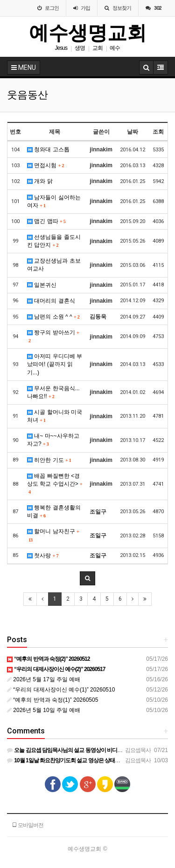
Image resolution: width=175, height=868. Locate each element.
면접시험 (45, 165)
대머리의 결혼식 (51, 301)
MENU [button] (24, 68)
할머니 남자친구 (53, 535)
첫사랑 (43, 556)
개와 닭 (40, 181)
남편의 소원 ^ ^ (53, 317)
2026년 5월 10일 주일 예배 (44, 710)
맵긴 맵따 (46, 221)
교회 (98, 48)
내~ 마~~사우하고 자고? (53, 440)
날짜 (133, 132)
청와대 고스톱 (48, 149)
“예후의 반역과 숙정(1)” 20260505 (52, 700)
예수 (115, 48)
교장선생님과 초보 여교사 (54, 265)
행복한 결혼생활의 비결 (54, 512)
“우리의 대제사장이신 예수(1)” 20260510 (61, 690)
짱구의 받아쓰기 (53, 336)
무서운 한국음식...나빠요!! (53, 392)
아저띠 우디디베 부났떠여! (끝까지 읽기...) (55, 364)
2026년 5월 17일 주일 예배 (44, 679)
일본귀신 (42, 285)
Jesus (61, 48)
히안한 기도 (49, 460)
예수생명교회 (88, 33)
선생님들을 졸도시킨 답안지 (54, 241)
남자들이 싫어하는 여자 (54, 201)
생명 (80, 48)
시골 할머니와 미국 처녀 (55, 416)
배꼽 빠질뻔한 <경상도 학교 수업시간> (55, 484)
